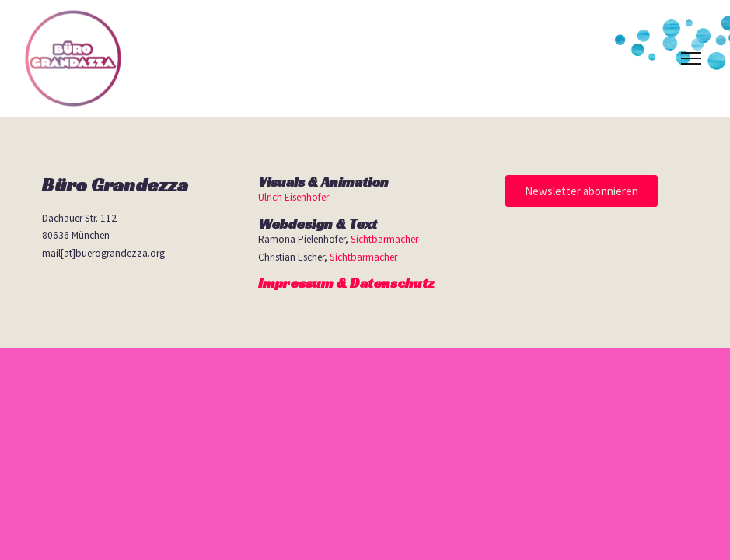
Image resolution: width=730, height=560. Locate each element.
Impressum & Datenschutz (346, 283)
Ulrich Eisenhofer (293, 197)
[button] (582, 191)
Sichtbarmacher (384, 239)
